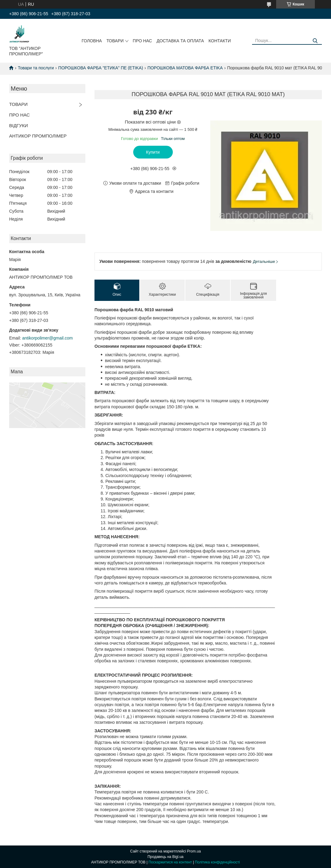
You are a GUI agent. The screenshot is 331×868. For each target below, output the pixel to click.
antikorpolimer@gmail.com (48, 338)
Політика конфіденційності (217, 862)
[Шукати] (315, 41)
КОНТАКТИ (220, 41)
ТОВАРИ (115, 41)
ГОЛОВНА (92, 41)
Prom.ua (194, 851)
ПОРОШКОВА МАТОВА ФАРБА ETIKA (185, 68)
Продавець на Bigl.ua (165, 857)
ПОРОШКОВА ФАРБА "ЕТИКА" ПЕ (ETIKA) (101, 68)
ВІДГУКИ (19, 125)
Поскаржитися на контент (170, 862)
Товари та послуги (36, 68)
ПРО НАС (142, 41)
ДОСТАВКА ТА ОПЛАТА (180, 41)
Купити (153, 152)
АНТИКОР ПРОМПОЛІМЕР (38, 136)
